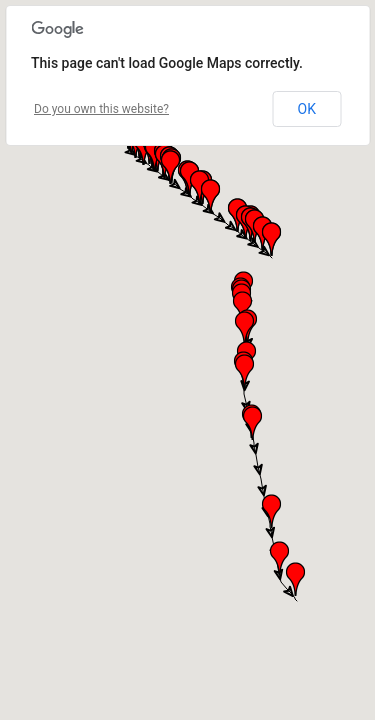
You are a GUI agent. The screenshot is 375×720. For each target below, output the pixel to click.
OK (307, 109)
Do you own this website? (101, 109)
